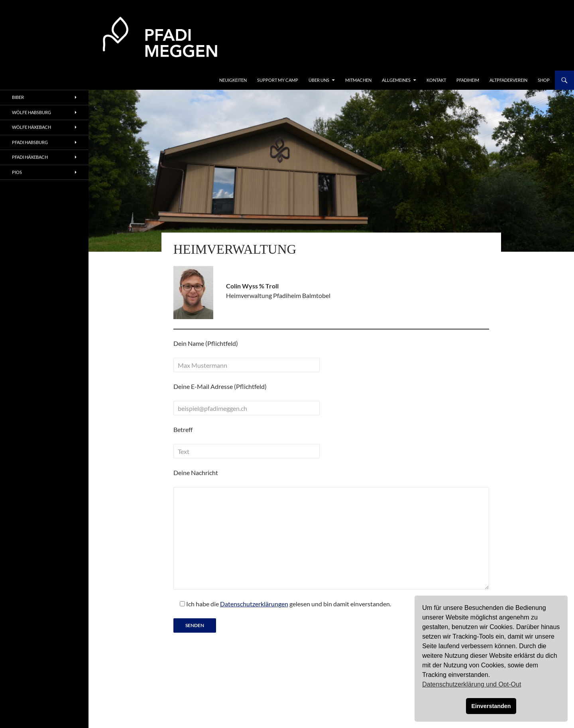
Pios (17, 172)
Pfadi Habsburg (30, 142)
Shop (544, 80)
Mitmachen (358, 80)
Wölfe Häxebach (31, 127)
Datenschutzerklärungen (254, 604)
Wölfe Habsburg (31, 112)
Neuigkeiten (233, 80)
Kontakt (436, 80)
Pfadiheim (468, 80)
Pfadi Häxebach (30, 157)
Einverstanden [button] (491, 706)
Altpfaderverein (508, 80)
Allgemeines (396, 80)
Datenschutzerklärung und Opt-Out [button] (472, 684)
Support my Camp (278, 80)
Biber (18, 97)
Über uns (319, 80)
